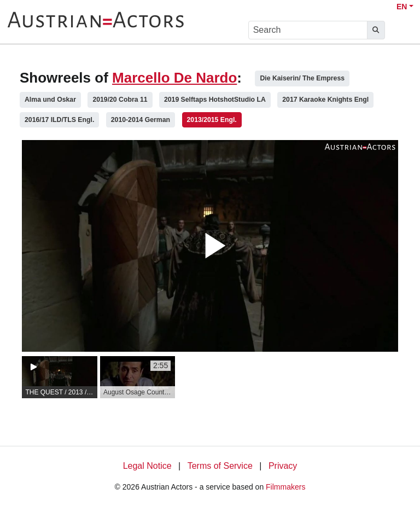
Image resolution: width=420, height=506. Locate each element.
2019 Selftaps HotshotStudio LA (215, 100)
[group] (60, 377)
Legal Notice (147, 466)
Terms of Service (220, 466)
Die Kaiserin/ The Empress (302, 78)
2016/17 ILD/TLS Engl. (59, 120)
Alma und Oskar (50, 100)
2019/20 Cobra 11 (120, 100)
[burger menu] (401, 30)
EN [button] (402, 7)
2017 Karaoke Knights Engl (325, 100)
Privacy (283, 466)
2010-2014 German (141, 120)
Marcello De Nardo (174, 78)
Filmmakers (285, 487)
